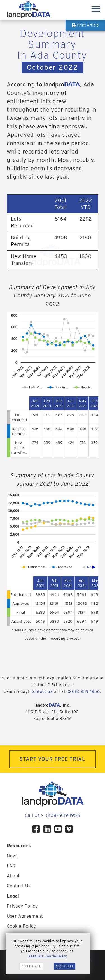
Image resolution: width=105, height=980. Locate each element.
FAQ (11, 866)
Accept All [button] (65, 966)
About (13, 876)
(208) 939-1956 (84, 691)
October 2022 (53, 67)
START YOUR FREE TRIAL (53, 759)
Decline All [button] (31, 966)
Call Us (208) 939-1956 (53, 815)
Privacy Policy (22, 906)
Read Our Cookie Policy (48, 956)
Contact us (41, 691)
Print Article (85, 25)
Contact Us (19, 886)
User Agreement (25, 916)
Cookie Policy (21, 926)
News (12, 856)
